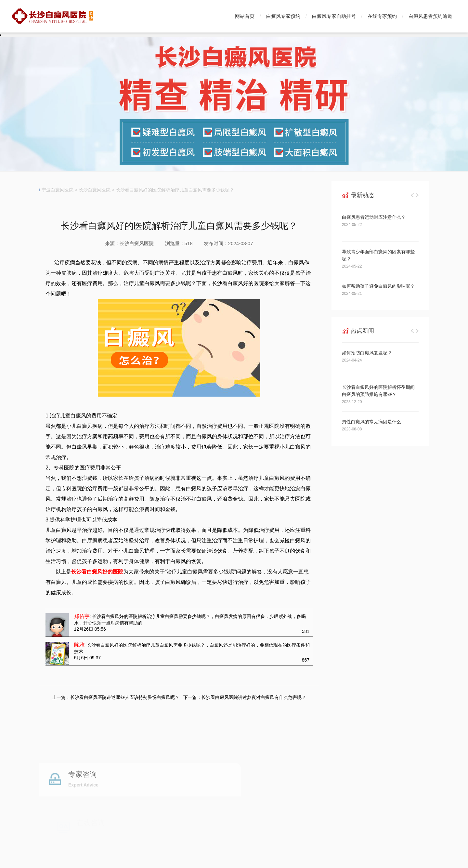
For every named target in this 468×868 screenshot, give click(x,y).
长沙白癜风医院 (95, 190)
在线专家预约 (382, 16)
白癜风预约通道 (230, 800)
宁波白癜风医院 (58, 190)
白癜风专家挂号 (144, 800)
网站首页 (245, 16)
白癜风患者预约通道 (430, 16)
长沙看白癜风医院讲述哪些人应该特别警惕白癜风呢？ (125, 697)
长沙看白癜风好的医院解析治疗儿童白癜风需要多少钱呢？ (175, 190)
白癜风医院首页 (57, 800)
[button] (412, 195)
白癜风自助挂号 (187, 800)
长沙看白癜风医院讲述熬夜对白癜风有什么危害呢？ (254, 697)
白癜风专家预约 (283, 16)
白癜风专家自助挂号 (334, 16)
